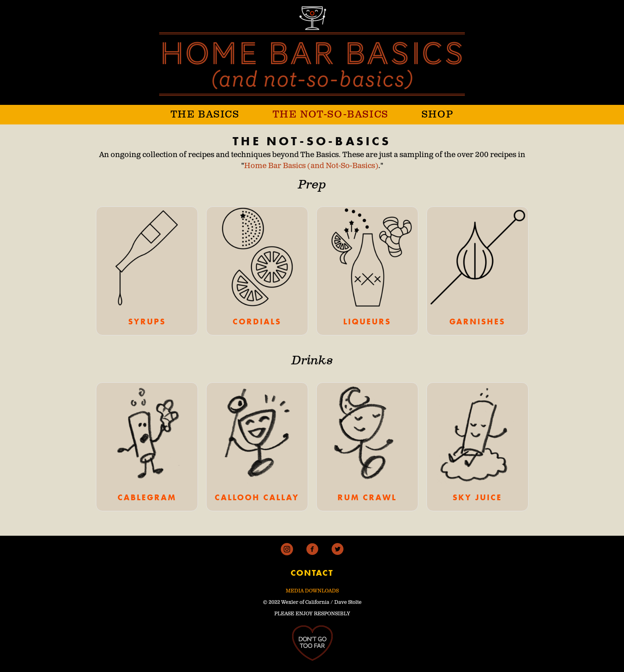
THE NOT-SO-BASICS (331, 115)
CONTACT (312, 573)
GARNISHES (477, 322)
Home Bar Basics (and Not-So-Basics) (311, 166)
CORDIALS (257, 322)
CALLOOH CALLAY (257, 497)
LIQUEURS (367, 322)
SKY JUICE (477, 497)
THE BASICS (205, 115)
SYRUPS (147, 322)
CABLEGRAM (147, 497)
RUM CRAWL (367, 497)
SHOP (437, 115)
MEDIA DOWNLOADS (312, 591)
